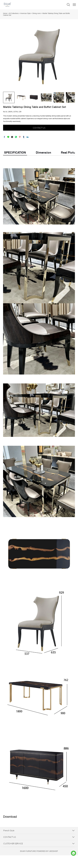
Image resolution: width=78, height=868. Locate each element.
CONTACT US (39, 128)
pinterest (20, 137)
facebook (4, 137)
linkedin (28, 137)
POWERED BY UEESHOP (47, 851)
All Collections (14, 13)
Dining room (37, 13)
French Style (9, 830)
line (8, 137)
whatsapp (16, 137)
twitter (12, 137)
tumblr (24, 137)
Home (5, 13)
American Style (25, 13)
